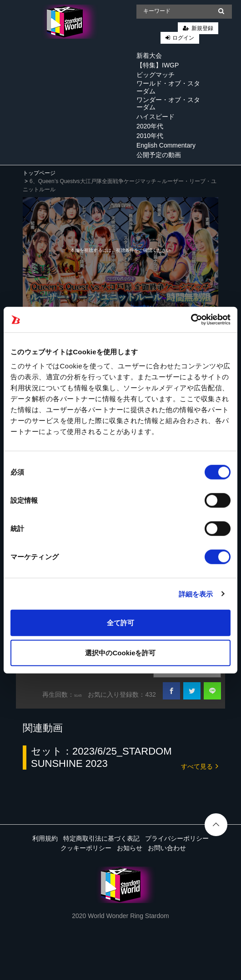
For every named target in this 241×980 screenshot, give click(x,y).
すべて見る (200, 766)
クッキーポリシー (86, 848)
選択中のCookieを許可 (120, 652)
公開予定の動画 (159, 155)
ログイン (183, 38)
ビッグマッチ (156, 75)
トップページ (39, 173)
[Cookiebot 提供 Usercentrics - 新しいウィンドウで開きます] (191, 320)
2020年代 (150, 126)
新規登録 (202, 28)
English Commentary (166, 145)
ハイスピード (156, 117)
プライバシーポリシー (177, 838)
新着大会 (149, 56)
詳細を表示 (196, 594)
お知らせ (130, 848)
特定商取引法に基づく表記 (101, 838)
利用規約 (45, 838)
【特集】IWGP (158, 65)
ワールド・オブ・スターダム (168, 87)
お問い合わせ (167, 848)
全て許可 (120, 623)
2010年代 (150, 136)
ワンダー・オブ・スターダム (168, 104)
